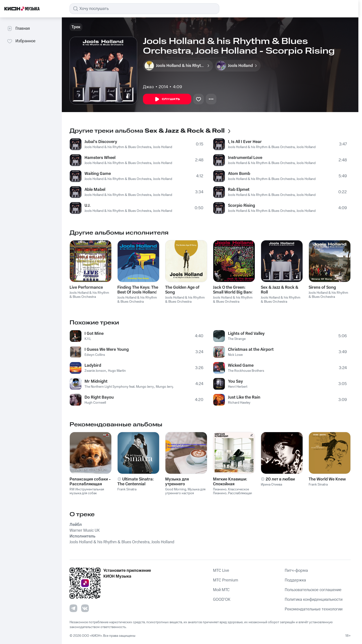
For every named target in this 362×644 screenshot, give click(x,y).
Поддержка (295, 580)
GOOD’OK (222, 600)
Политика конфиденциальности (314, 600)
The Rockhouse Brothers (246, 371)
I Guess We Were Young (107, 350)
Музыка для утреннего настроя (185, 491)
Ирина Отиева (271, 485)
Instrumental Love (245, 158)
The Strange (237, 339)
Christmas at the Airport (251, 350)
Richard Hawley (239, 403)
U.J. (88, 206)
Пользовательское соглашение (313, 590)
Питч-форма (296, 571)
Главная (18, 29)
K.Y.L (88, 339)
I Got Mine (94, 334)
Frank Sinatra (127, 489)
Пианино (220, 489)
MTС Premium (226, 580)
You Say (235, 381)
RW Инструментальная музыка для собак (87, 491)
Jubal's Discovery (101, 142)
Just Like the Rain (244, 397)
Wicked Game (241, 365)
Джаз (148, 87)
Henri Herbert (238, 387)
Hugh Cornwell (95, 403)
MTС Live (221, 571)
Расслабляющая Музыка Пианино (233, 495)
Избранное (21, 41)
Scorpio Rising (241, 206)
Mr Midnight (96, 381)
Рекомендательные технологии (314, 609)
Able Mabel (95, 190)
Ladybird (93, 365)
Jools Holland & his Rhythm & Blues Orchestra (118, 147)
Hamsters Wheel (100, 158)
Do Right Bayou (99, 397)
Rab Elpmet (239, 190)
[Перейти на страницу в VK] (85, 608)
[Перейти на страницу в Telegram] (73, 608)
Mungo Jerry (165, 387)
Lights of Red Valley (246, 334)
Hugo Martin (117, 371)
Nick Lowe (235, 355)
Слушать (167, 99)
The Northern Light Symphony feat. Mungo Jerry (119, 387)
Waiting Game (98, 174)
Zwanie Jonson (95, 371)
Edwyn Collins (95, 355)
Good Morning (176, 489)
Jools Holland (163, 147)
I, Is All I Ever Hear (245, 142)
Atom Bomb (239, 174)
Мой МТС (221, 590)
